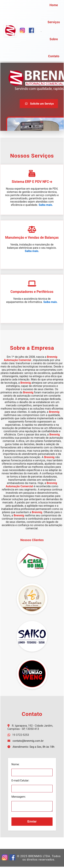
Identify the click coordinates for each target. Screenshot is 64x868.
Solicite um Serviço (39, 104)
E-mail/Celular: (20, 781)
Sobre (54, 39)
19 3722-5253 (20, 735)
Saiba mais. (46, 205)
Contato (54, 56)
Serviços (54, 22)
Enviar (32, 823)
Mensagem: (18, 797)
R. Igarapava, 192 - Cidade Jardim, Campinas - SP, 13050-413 (30, 727)
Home (54, 5)
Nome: (15, 764)
